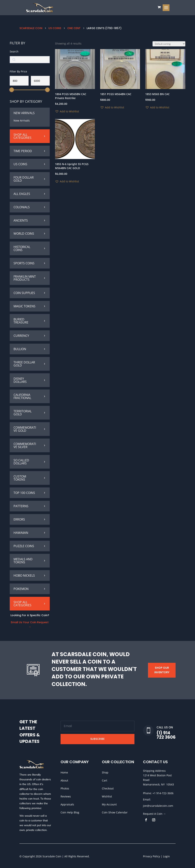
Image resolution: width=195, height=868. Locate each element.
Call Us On (165, 727)
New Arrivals (22, 120)
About (64, 780)
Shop (105, 772)
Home (64, 772)
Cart (105, 780)
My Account (109, 804)
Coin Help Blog (70, 812)
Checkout (108, 788)
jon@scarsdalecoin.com (158, 806)
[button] (67, 111)
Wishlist (107, 796)
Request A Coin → (154, 814)
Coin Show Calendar (115, 812)
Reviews (66, 796)
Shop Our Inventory (162, 670)
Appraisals (67, 804)
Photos (65, 788)
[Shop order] (169, 44)
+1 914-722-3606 (163, 793)
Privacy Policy (151, 856)
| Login (165, 856)
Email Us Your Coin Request (30, 622)
